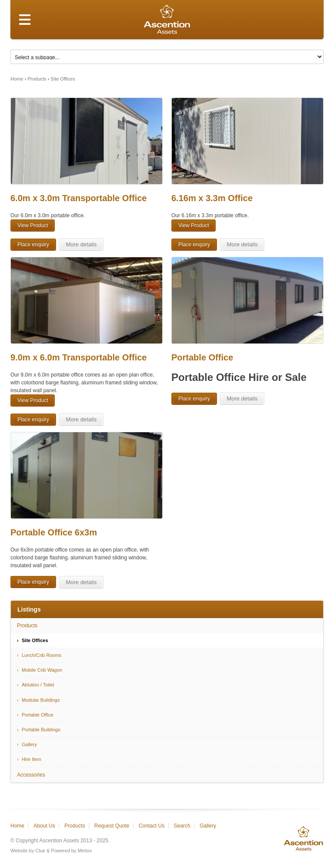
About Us (44, 826)
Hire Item (32, 759)
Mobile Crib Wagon (42, 670)
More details (81, 244)
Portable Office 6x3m (54, 532)
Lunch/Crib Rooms (42, 655)
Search (182, 826)
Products (37, 79)
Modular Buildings (41, 700)
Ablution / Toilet (38, 685)
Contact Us (152, 826)
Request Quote (112, 826)
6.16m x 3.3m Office (212, 198)
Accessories (31, 775)
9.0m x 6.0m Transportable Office (78, 357)
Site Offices (63, 79)
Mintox (85, 851)
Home (17, 79)
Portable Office (202, 357)
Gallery (29, 744)
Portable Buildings (41, 730)
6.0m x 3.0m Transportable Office (78, 198)
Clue (40, 851)
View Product (33, 225)
